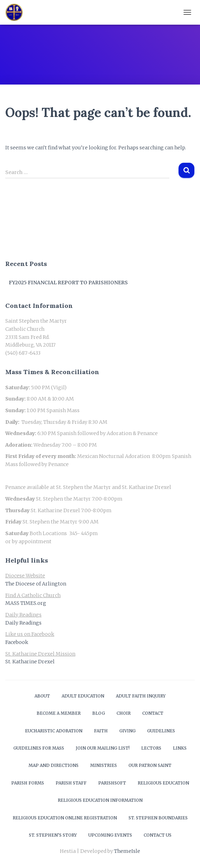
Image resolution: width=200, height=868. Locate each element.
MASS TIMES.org (26, 603)
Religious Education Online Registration (65, 818)
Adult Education (83, 696)
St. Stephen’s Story (53, 835)
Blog (99, 713)
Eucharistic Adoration (54, 731)
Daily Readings (23, 623)
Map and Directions (54, 765)
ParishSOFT (112, 783)
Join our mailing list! (103, 748)
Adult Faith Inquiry (141, 696)
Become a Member (59, 713)
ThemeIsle (127, 851)
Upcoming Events (110, 835)
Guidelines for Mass (39, 748)
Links (180, 748)
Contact (153, 713)
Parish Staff (71, 783)
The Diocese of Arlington (36, 584)
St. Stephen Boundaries (158, 818)
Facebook (17, 642)
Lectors (151, 748)
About (42, 696)
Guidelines (161, 731)
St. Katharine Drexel (30, 662)
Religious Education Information (100, 800)
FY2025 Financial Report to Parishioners (68, 283)
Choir (124, 713)
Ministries (104, 765)
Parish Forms (28, 783)
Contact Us (158, 835)
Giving (127, 731)
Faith (101, 731)
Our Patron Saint (150, 765)
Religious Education (163, 783)
